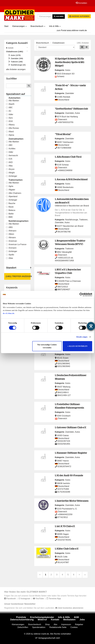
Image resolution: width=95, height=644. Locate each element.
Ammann (11, 248)
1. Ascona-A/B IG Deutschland (71, 179)
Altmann (11, 238)
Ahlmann (11, 231)
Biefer (10, 214)
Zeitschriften (23, 627)
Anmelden (81, 3)
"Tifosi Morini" (63, 134)
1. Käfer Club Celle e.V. (67, 549)
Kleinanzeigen (19, 26)
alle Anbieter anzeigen (16, 69)
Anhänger (12, 176)
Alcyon (10, 169)
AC (9, 111)
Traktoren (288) (16, 62)
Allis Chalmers (14, 193)
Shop (47, 624)
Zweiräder (70, 93)
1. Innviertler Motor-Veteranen (72, 501)
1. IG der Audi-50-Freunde (69, 475)
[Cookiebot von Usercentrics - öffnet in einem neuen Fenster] (81, 295)
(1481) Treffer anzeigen (18, 276)
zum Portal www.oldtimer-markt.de (72, 30)
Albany (10, 125)
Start (6, 26)
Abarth (10, 104)
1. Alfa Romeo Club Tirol (68, 157)
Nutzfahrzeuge (72, 220)
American (12, 241)
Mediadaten (69, 620)
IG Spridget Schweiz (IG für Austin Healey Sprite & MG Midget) (70, 62)
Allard (10, 132)
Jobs (82, 620)
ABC (9, 107)
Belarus (11, 210)
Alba (9, 166)
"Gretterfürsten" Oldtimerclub (71, 109)
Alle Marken (12, 101)
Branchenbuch (38, 26)
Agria (10, 186)
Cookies (74, 627)
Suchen (59, 16)
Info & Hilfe (55, 26)
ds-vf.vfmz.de (9, 313)
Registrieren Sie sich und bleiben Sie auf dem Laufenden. (44, 608)
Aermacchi (12, 155)
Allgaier (11, 190)
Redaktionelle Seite (58, 627)
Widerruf (42, 620)
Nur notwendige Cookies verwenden (47, 346)
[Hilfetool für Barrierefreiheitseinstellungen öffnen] (91, 326)
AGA (9, 121)
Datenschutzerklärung (22, 620)
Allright (10, 173)
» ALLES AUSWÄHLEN (77, 346)
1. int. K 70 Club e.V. (65, 526)
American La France (16, 244)
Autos (68, 70)
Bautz (10, 207)
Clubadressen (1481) (15, 52)
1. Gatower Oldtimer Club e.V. (71, 427)
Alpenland (12, 196)
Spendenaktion (39, 627)
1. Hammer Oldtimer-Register (71, 453)
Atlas (10, 258)
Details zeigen (82, 337)
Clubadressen (58, 43)
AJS (9, 159)
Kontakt (55, 620)
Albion (10, 234)
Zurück (10, 48)
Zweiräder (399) (17, 58)
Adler (10, 114)
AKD (9, 162)
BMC (10, 217)
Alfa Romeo (12, 128)
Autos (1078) (15, 55)
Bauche (11, 203)
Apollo (10, 255)
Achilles (11, 149)
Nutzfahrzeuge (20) (18, 65)
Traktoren (83, 220)
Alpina (10, 135)
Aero (9, 118)
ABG (9, 227)
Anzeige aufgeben (79, 16)
